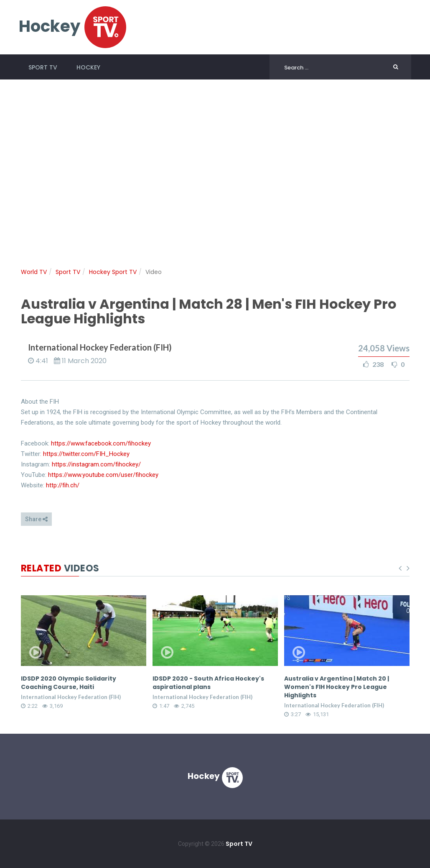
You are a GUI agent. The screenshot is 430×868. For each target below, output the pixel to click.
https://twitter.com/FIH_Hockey (86, 454)
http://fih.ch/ (63, 485)
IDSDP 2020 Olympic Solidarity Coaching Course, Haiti (69, 683)
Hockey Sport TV (113, 272)
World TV (34, 272)
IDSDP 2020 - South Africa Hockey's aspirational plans (208, 683)
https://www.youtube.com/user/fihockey (103, 475)
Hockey (88, 67)
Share (36, 519)
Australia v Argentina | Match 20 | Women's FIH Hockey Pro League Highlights (337, 687)
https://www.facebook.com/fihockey (101, 443)
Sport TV (43, 67)
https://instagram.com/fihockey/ (96, 464)
